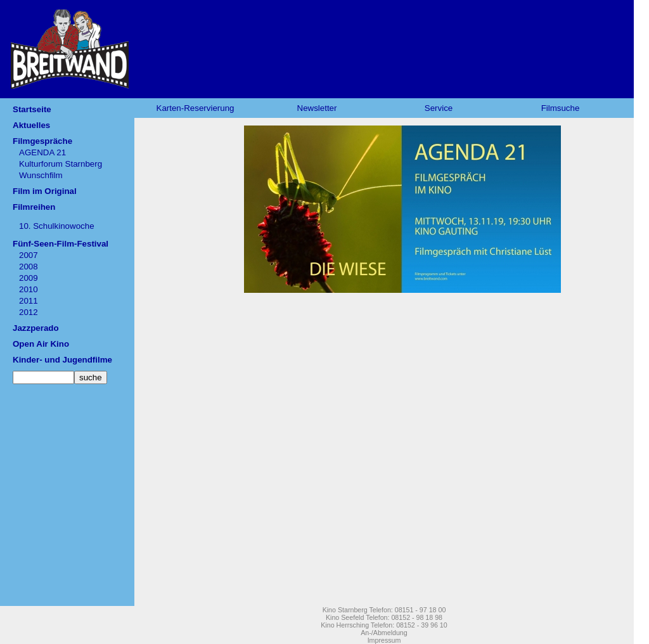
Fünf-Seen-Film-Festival (61, 244)
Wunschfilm (41, 175)
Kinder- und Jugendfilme (62, 360)
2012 (29, 312)
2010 (29, 289)
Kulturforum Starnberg (61, 164)
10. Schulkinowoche (57, 226)
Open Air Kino (41, 344)
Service (439, 108)
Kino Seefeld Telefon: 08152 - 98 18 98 (384, 617)
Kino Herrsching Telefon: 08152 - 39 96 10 (384, 625)
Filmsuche (561, 108)
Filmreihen (34, 207)
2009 (29, 278)
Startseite (32, 109)
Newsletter (317, 108)
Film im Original (45, 191)
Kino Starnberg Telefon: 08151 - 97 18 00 (384, 610)
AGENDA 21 (42, 152)
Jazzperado (36, 328)
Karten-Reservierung (196, 108)
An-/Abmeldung (384, 633)
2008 (29, 267)
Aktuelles (31, 125)
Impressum (384, 640)
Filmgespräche (42, 141)
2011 (29, 301)
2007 (29, 255)
